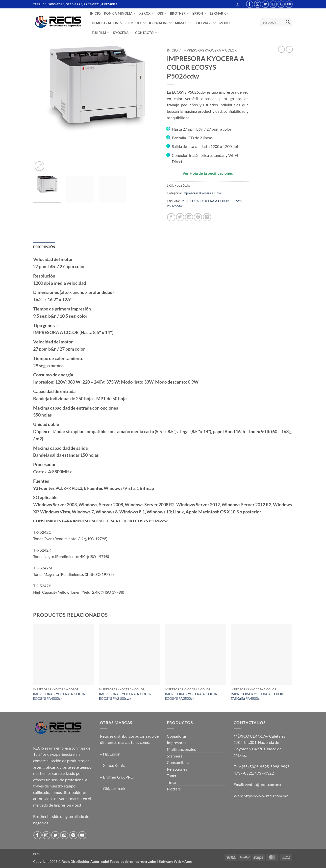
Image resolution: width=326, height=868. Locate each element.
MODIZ (225, 23)
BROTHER (179, 13)
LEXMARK (219, 13)
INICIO (95, 13)
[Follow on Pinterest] (73, 835)
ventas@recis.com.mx (263, 784)
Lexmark (118, 788)
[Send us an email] (273, 4)
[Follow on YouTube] (289, 4)
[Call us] (281, 4)
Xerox (108, 765)
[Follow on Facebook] (250, 4)
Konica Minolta (120, 13)
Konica (121, 765)
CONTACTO (146, 33)
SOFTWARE (205, 23)
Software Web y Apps (176, 861)
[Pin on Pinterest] (198, 217)
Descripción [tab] (44, 247)
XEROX (147, 13)
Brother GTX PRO (118, 777)
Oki (106, 788)
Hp (106, 754)
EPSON (199, 13)
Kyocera (122, 33)
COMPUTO (136, 23)
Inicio (172, 50)
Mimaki (183, 23)
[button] (237, 4)
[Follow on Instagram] (258, 4)
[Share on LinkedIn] (207, 217)
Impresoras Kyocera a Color (210, 50)
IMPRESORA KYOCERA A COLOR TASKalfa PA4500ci (257, 696)
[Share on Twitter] (180, 217)
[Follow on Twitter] (265, 4)
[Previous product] (289, 49)
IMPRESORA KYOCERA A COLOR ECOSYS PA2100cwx (125, 696)
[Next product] (281, 49)
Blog (38, 854)
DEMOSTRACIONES (107, 23)
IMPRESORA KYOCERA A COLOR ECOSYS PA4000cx (59, 696)
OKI (162, 13)
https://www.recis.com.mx (266, 796)
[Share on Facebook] (171, 217)
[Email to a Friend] (189, 217)
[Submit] (288, 22)
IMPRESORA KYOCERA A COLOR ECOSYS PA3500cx (191, 696)
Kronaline (160, 23)
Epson (115, 754)
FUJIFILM (101, 33)
